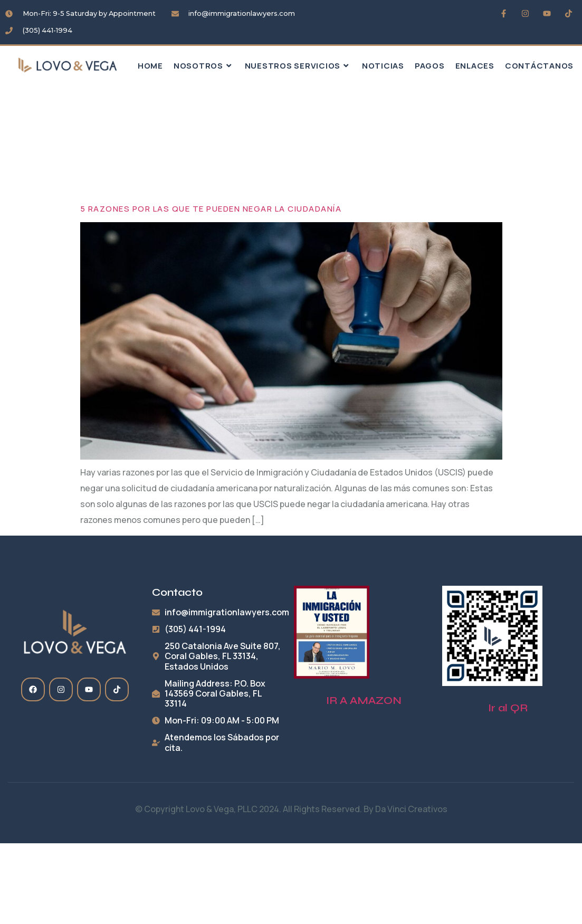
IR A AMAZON (364, 701)
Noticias (383, 66)
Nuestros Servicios (298, 66)
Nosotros (204, 66)
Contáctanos (539, 66)
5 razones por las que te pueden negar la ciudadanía (211, 209)
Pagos (430, 66)
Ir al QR (508, 708)
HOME (150, 66)
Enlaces (475, 66)
